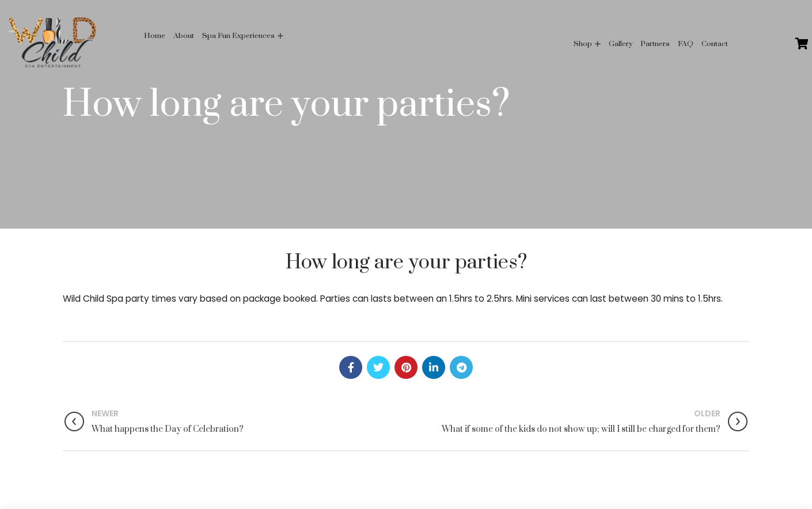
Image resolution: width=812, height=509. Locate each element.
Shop (583, 44)
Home (155, 36)
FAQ (686, 44)
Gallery (621, 44)
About (184, 36)
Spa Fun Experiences (238, 36)
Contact (715, 44)
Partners (655, 44)
